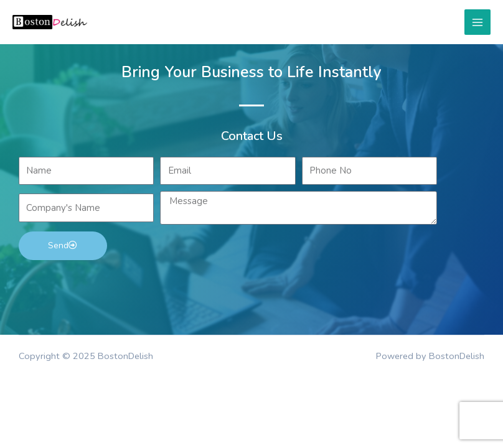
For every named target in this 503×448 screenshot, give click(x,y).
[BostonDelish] (50, 22)
